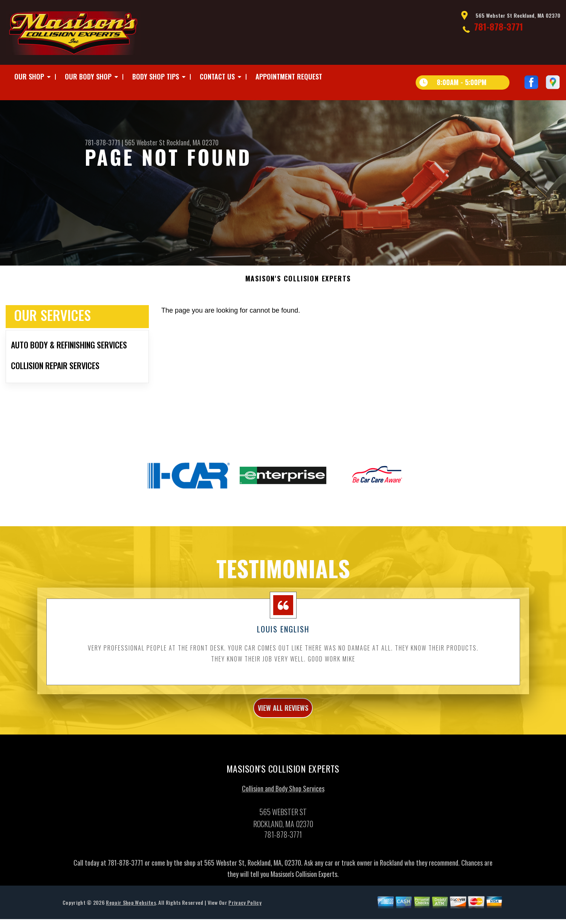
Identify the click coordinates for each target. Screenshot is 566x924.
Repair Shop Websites (131, 916)
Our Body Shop (88, 76)
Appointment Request (289, 76)
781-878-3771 (499, 26)
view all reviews (283, 719)
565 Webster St (145, 142)
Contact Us (217, 76)
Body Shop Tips (156, 76)
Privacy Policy (245, 916)
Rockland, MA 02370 (193, 142)
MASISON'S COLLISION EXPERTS (298, 288)
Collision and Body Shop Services (283, 802)
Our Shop (29, 76)
